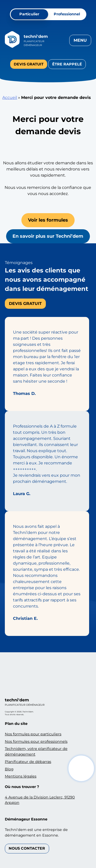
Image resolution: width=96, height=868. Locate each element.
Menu (80, 40)
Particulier (29, 14)
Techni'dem (36, 36)
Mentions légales (21, 776)
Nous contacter (27, 848)
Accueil (10, 98)
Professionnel (67, 14)
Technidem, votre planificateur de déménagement (36, 751)
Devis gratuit (29, 64)
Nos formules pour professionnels (36, 741)
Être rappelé (67, 64)
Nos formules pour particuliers (33, 734)
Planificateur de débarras (28, 762)
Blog (9, 769)
